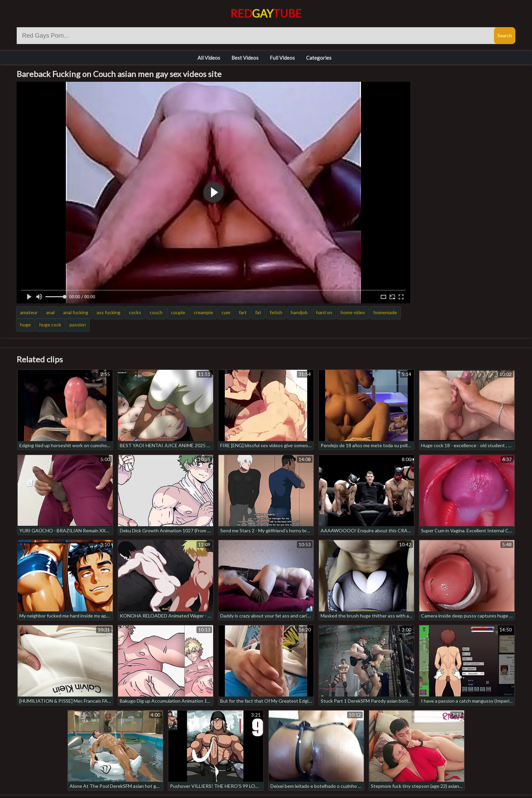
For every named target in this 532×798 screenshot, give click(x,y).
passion (78, 325)
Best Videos (245, 58)
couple (178, 312)
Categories (319, 58)
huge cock (50, 325)
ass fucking (109, 312)
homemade (385, 312)
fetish (276, 312)
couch (156, 312)
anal (50, 312)
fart (243, 312)
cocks (135, 312)
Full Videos (282, 58)
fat (258, 312)
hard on (324, 312)
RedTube (266, 13)
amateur (29, 312)
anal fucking (76, 312)
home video (353, 312)
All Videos (209, 58)
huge (25, 325)
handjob (299, 312)
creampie (203, 312)
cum (226, 312)
